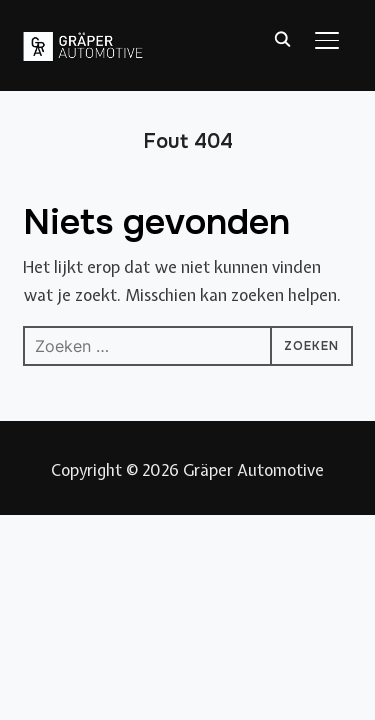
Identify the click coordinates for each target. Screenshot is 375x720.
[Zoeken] (283, 38)
